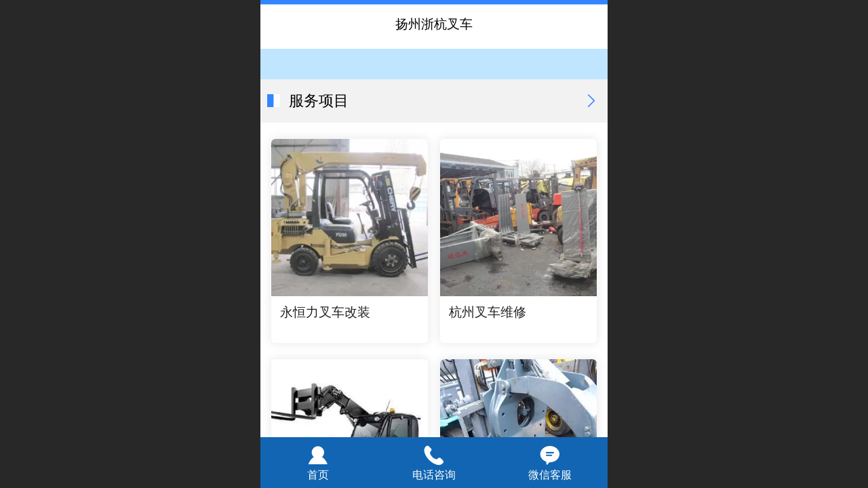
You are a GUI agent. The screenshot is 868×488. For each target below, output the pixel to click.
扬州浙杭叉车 (434, 24)
